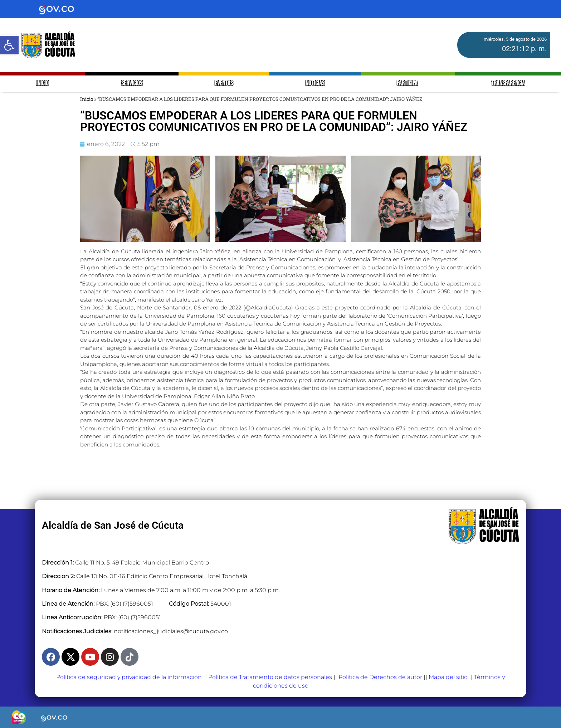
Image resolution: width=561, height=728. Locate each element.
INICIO (42, 84)
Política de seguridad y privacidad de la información (129, 677)
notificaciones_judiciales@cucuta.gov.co (171, 631)
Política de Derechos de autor (380, 677)
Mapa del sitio (448, 677)
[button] (9, 45)
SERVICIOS (132, 84)
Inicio (87, 99)
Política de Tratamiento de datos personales (270, 677)
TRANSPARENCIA (508, 84)
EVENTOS (224, 84)
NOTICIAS (315, 84)
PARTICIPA (408, 84)
